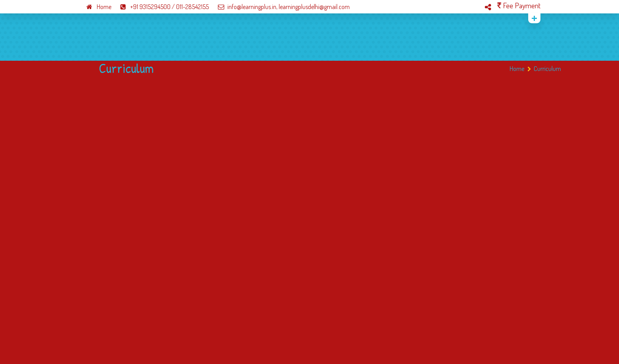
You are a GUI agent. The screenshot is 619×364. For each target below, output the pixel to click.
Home (95, 7)
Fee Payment (519, 5)
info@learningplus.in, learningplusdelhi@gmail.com (280, 7)
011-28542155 (192, 7)
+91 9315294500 (142, 7)
